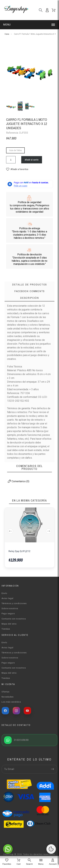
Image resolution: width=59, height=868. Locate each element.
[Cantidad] (11, 160)
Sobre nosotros (10, 608)
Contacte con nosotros (14, 619)
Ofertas (6, 692)
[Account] (53, 862)
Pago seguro (8, 614)
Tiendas (6, 629)
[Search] (29, 862)
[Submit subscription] (52, 769)
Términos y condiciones (14, 603)
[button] (29, 25)
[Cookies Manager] (51, 849)
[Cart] (18, 862)
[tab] (30, 298)
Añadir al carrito (32, 160)
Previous (10, 531)
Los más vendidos (11, 702)
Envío (4, 593)
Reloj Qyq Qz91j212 (19, 551)
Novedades (8, 697)
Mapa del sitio (9, 624)
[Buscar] (41, 10)
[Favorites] (7, 862)
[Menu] (41, 862)
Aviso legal (7, 598)
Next (49, 531)
